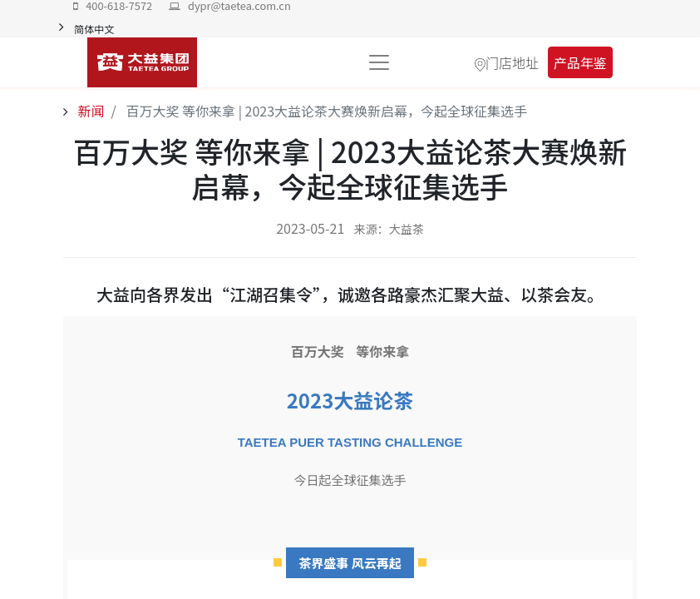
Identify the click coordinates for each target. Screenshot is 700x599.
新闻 (90, 111)
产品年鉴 (580, 62)
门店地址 (512, 62)
